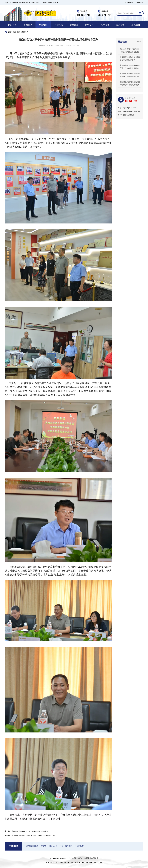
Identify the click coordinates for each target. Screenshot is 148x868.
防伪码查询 (129, 3)
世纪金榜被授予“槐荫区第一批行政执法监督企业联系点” (130, 51)
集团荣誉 (74, 25)
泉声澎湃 (105, 25)
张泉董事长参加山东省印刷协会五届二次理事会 (130, 59)
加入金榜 (120, 25)
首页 (10, 32)
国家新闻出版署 (32, 846)
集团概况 (28, 25)
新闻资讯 (43, 25)
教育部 (43, 846)
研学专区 (89, 25)
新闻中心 (25, 32)
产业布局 (59, 25)
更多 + (139, 42)
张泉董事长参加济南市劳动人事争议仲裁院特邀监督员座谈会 (130, 75)
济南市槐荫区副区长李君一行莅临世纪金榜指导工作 (32, 831)
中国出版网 (53, 846)
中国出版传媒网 (66, 846)
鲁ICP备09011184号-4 (58, 858)
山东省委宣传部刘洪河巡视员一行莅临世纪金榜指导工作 (33, 835)
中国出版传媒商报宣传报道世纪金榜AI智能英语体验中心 (130, 84)
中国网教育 (79, 846)
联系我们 (136, 25)
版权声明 (140, 3)
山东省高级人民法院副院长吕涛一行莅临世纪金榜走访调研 (130, 67)
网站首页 (12, 25)
